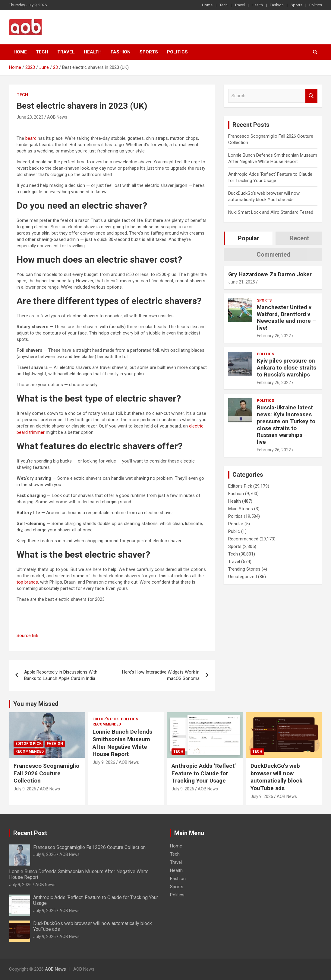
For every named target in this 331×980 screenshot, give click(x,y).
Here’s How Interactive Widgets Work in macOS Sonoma (161, 675)
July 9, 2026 (25, 789)
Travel (240, 5)
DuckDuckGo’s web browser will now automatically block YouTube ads (276, 777)
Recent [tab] (299, 238)
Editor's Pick (240, 486)
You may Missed (36, 704)
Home (207, 5)
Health (257, 5)
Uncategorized (243, 577)
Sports (296, 5)
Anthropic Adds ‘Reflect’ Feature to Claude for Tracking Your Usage (204, 773)
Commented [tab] (273, 255)
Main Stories (241, 509)
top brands (27, 582)
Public (234, 531)
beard (31, 138)
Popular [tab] (249, 238)
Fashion (277, 5)
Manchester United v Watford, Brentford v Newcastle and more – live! (286, 317)
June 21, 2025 (242, 282)
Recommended (243, 539)
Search (311, 96)
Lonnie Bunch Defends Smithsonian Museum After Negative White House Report (122, 743)
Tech (224, 5)
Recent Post (30, 833)
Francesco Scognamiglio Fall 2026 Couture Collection (46, 773)
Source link (27, 636)
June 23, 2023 (30, 117)
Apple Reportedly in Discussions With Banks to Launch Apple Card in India (61, 675)
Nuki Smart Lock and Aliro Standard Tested (271, 212)
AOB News (57, 117)
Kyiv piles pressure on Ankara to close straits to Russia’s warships (287, 368)
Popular (236, 524)
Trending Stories (244, 569)
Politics (316, 5)
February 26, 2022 (274, 336)
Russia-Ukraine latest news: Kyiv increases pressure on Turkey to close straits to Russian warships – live (286, 425)
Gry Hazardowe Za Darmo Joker (270, 274)
